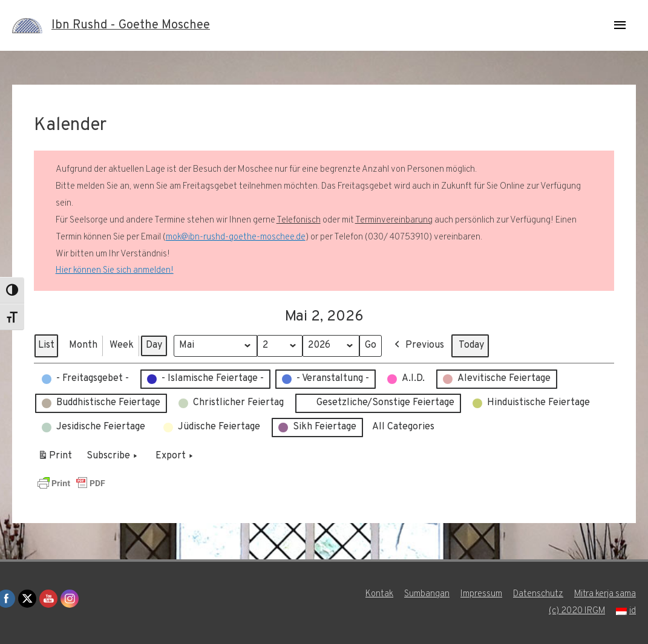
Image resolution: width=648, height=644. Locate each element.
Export (175, 457)
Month (83, 345)
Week (122, 345)
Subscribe (113, 457)
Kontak (379, 594)
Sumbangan (426, 594)
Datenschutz (538, 594)
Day (154, 345)
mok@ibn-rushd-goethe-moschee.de (236, 237)
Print (55, 458)
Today (471, 345)
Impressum (481, 594)
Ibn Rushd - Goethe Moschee (131, 25)
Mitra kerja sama (605, 594)
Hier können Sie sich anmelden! (114, 271)
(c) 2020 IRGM (577, 611)
